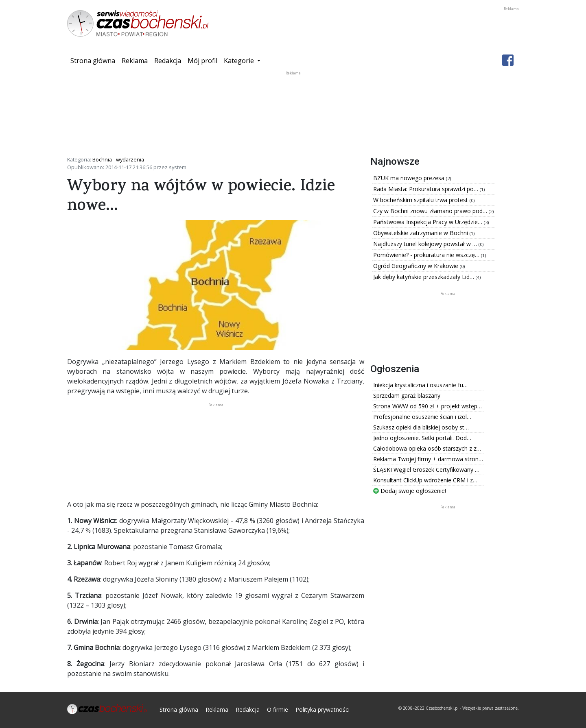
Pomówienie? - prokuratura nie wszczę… (427, 255)
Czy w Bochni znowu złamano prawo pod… (431, 211)
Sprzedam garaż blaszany (407, 396)
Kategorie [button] (240, 61)
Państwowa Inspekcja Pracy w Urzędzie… (429, 222)
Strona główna (94, 60)
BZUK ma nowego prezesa (410, 178)
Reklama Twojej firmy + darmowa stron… (428, 459)
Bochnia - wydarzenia (118, 159)
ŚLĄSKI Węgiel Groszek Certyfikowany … (426, 470)
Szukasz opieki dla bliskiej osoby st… (421, 427)
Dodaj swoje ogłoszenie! (410, 491)
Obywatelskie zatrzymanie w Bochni (421, 233)
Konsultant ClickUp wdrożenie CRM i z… (425, 480)
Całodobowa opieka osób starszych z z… (427, 448)
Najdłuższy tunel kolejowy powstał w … (426, 244)
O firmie (278, 709)
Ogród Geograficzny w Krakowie (417, 266)
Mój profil (202, 61)
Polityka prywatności (323, 709)
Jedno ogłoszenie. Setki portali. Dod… (422, 438)
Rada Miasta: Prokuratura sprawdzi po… (426, 189)
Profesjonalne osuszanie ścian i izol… (422, 417)
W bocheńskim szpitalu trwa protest (421, 200)
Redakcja (168, 61)
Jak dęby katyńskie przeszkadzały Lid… (424, 277)
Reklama (135, 61)
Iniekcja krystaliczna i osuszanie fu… (420, 385)
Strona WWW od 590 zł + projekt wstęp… (427, 406)
